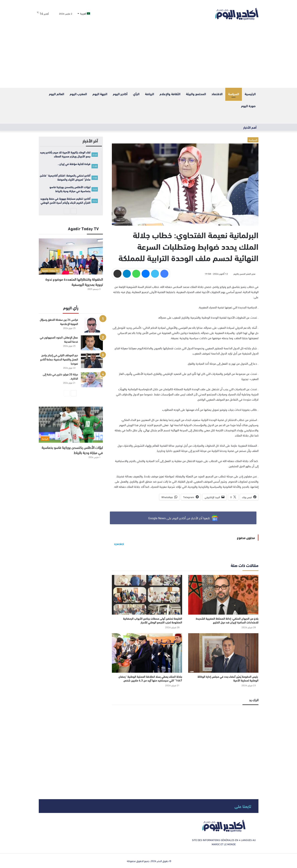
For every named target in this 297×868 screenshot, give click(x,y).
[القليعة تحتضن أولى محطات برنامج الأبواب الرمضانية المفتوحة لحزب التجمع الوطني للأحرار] (147, 595)
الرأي (136, 94)
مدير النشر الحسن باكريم (244, 274)
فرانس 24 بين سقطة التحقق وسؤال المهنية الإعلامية (59, 322)
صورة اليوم (248, 106)
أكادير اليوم (120, 94)
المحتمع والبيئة (196, 94)
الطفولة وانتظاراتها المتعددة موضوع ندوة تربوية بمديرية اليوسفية (74, 282)
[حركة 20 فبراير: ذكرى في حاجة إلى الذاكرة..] (92, 380)
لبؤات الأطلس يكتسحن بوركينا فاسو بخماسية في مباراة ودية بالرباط (72, 450)
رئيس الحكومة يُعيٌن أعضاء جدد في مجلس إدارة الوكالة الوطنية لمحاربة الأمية (228, 678)
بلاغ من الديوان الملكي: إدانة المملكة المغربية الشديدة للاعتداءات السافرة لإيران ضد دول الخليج (227, 620)
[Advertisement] (149, 58)
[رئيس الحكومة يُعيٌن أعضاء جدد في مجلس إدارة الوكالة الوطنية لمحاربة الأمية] (223, 653)
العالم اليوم (57, 94)
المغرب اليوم (78, 94)
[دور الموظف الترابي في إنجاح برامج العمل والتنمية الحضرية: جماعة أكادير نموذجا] (92, 361)
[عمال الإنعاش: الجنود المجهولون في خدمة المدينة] (92, 343)
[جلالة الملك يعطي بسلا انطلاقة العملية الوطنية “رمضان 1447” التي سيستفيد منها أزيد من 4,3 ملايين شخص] (147, 653)
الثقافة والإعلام (170, 94)
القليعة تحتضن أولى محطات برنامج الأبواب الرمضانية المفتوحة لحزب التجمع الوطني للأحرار (153, 620)
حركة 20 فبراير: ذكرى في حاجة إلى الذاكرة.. (60, 376)
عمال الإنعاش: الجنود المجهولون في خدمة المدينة (59, 339)
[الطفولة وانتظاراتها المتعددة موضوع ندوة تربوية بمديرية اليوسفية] (71, 256)
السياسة (234, 94)
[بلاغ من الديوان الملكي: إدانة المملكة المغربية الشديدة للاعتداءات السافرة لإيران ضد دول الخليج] (223, 595)
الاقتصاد (217, 94)
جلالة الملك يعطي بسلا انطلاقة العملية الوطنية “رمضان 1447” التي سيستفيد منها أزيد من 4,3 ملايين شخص (150, 678)
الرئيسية (250, 94)
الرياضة (149, 94)
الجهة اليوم (100, 94)
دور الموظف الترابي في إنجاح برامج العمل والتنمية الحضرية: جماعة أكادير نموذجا (59, 359)
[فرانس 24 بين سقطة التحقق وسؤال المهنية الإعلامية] (92, 325)
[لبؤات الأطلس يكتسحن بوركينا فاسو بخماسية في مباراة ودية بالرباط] (71, 425)
